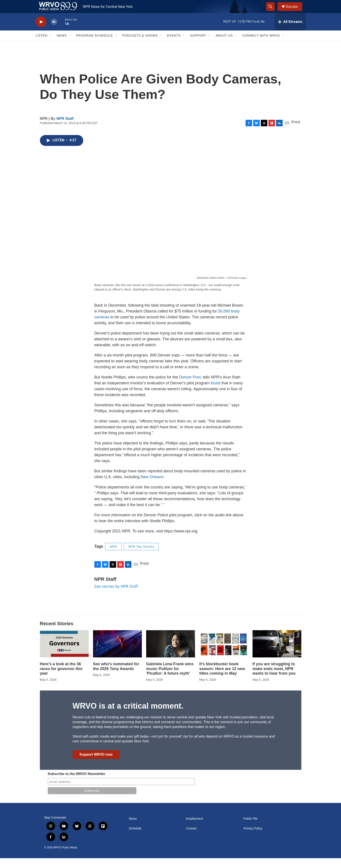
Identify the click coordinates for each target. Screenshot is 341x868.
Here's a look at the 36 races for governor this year (61, 679)
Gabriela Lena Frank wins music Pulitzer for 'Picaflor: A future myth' (170, 679)
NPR (113, 556)
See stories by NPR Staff (116, 596)
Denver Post (190, 387)
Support (198, 45)
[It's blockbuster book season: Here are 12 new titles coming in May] (224, 654)
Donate (295, 11)
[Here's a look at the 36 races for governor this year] (64, 654)
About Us (224, 45)
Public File (250, 828)
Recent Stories (57, 633)
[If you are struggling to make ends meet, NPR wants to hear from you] (277, 654)
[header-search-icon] (273, 12)
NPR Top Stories (141, 556)
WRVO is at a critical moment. (128, 716)
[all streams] (290, 32)
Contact (191, 838)
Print (296, 132)
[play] (41, 32)
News (62, 45)
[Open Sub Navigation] (51, 45)
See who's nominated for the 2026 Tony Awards (116, 676)
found (216, 393)
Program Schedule (95, 45)
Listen (42, 45)
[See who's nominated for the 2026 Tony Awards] (117, 654)
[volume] (54, 32)
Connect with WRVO (261, 45)
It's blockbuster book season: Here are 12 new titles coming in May (222, 679)
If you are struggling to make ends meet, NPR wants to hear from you (274, 679)
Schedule (135, 838)
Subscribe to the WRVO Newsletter (77, 784)
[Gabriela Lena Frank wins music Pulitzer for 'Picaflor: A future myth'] (171, 654)
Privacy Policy (253, 838)
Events (174, 45)
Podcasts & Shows (140, 45)
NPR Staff (65, 128)
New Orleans (152, 487)
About (133, 828)
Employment (195, 828)
